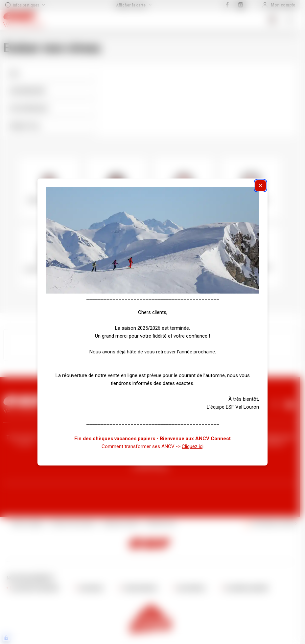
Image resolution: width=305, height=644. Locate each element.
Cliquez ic (192, 446)
